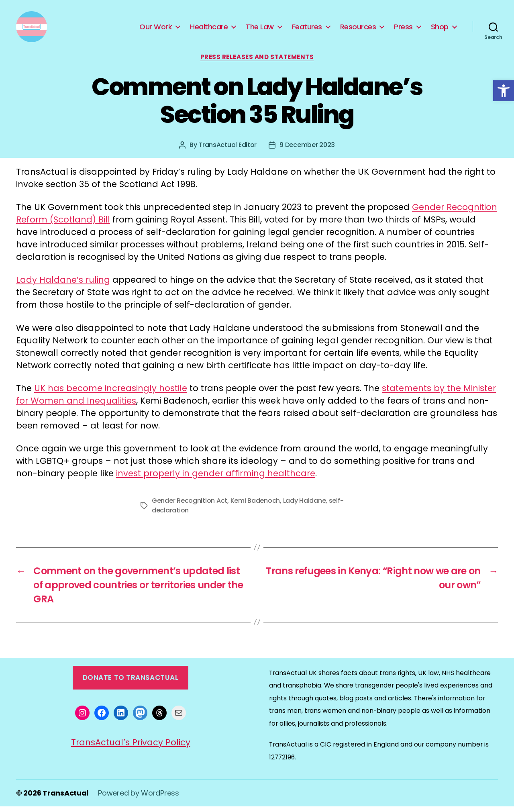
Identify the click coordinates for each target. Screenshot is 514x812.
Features (307, 29)
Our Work (156, 29)
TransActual (65, 799)
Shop (440, 29)
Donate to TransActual (131, 683)
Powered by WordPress (139, 799)
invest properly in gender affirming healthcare (216, 478)
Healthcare (209, 29)
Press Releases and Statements (257, 62)
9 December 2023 (307, 150)
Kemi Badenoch (255, 506)
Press (403, 29)
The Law (260, 29)
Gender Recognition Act (190, 506)
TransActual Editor (227, 150)
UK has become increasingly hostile (111, 393)
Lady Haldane (305, 506)
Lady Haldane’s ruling (63, 285)
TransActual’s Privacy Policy (131, 748)
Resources (358, 29)
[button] (504, 91)
